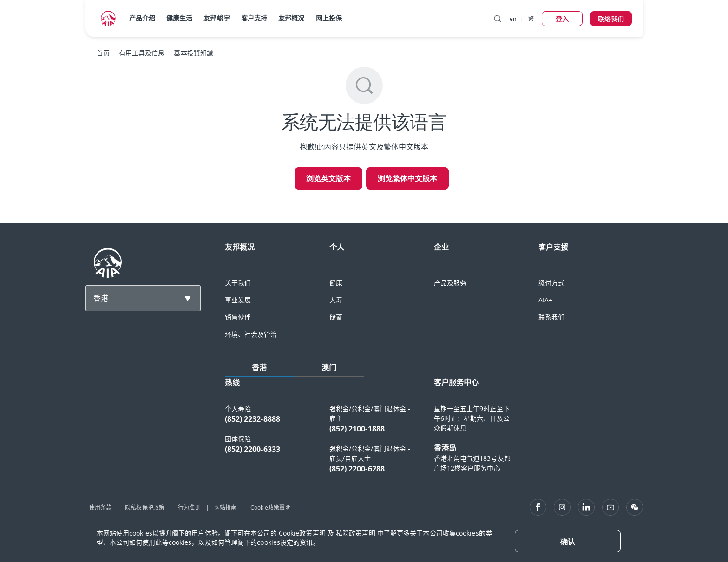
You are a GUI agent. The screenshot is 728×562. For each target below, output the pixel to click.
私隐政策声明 (356, 533)
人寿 (336, 300)
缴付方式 (551, 283)
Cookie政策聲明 (271, 507)
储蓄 (336, 317)
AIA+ (545, 300)
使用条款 (100, 507)
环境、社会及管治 (251, 334)
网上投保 (329, 18)
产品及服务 (450, 283)
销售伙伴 (238, 317)
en (513, 19)
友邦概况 (291, 18)
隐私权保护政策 (145, 507)
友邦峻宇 (216, 18)
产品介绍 (142, 18)
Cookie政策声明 (302, 533)
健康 (336, 283)
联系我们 (551, 317)
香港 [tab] (259, 367)
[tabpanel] (434, 430)
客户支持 (254, 18)
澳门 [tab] (329, 367)
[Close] (568, 541)
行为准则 (189, 507)
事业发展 (238, 300)
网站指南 (225, 507)
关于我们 (238, 283)
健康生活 (179, 18)
